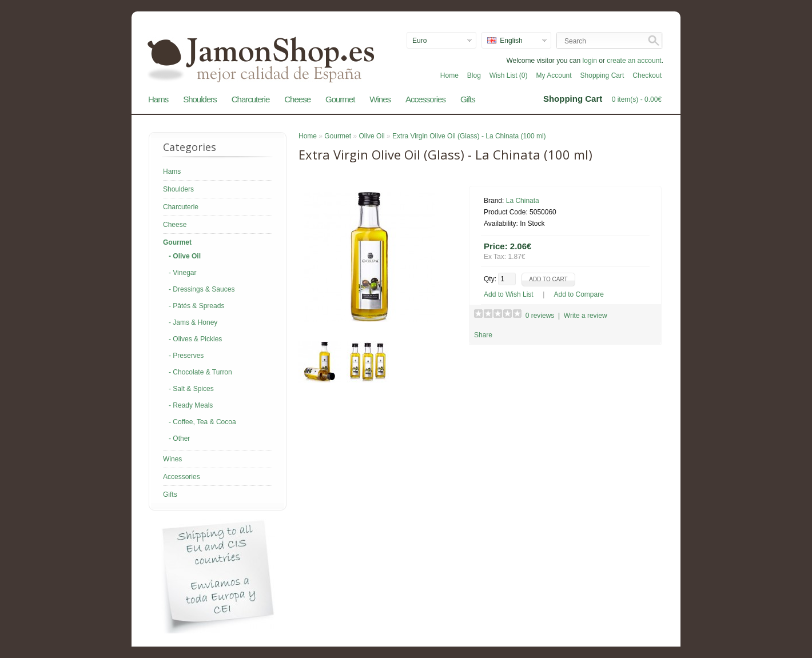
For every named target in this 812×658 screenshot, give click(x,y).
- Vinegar (182, 273)
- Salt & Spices (191, 389)
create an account (634, 61)
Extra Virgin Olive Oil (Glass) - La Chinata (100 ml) (469, 136)
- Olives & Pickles (195, 339)
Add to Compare (579, 294)
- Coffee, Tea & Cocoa (202, 422)
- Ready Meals (191, 405)
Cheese (297, 99)
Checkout (647, 75)
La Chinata (523, 201)
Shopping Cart (602, 75)
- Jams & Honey (193, 322)
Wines (380, 99)
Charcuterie (251, 99)
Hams (158, 99)
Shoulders (200, 99)
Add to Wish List (509, 294)
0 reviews (540, 316)
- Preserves (186, 356)
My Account (554, 75)
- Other (179, 438)
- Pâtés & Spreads (196, 306)
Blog (474, 75)
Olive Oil (371, 136)
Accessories (425, 99)
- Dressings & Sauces (202, 289)
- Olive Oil (185, 256)
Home (449, 75)
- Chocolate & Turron (200, 372)
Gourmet (340, 99)
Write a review (586, 316)
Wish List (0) (509, 75)
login (590, 61)
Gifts (468, 99)
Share (483, 335)
